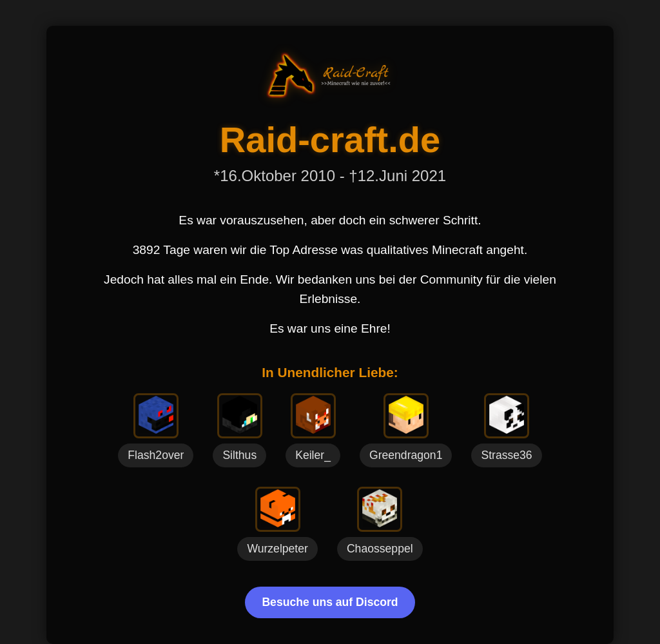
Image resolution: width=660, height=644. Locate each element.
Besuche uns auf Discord (330, 602)
